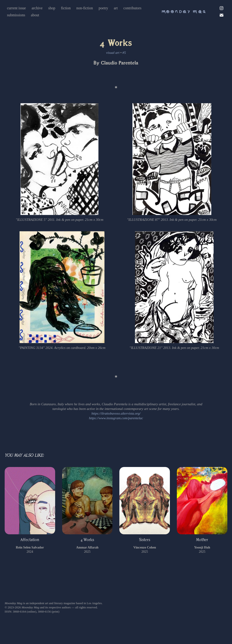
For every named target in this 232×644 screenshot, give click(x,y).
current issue (16, 8)
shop (52, 8)
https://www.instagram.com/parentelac (116, 418)
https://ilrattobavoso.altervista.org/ (116, 413)
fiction (66, 8)
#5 (124, 53)
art (116, 8)
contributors (132, 8)
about (35, 15)
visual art (113, 53)
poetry (103, 8)
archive (37, 8)
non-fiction (85, 8)
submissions (16, 15)
